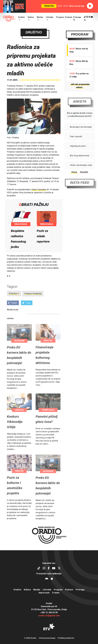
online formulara (39, 190)
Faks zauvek (76, 142)
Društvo (21, 17)
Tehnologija (48, 416)
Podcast (69, 17)
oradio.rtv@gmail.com (49, 616)
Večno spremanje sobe (81, 171)
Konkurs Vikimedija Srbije (15, 428)
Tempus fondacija (33, 299)
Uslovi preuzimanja (47, 638)
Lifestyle (50, 17)
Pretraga (80, 590)
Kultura (31, 17)
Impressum (44, 593)
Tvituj (26, 309)
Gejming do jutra (78, 152)
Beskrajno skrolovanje (81, 133)
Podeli (13, 309)
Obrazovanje (21, 224)
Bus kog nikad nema (80, 161)
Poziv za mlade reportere (43, 236)
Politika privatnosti (66, 638)
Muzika (40, 17)
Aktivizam (19, 346)
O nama (56, 593)
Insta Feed (80, 188)
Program (60, 17)
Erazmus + (14, 299)
